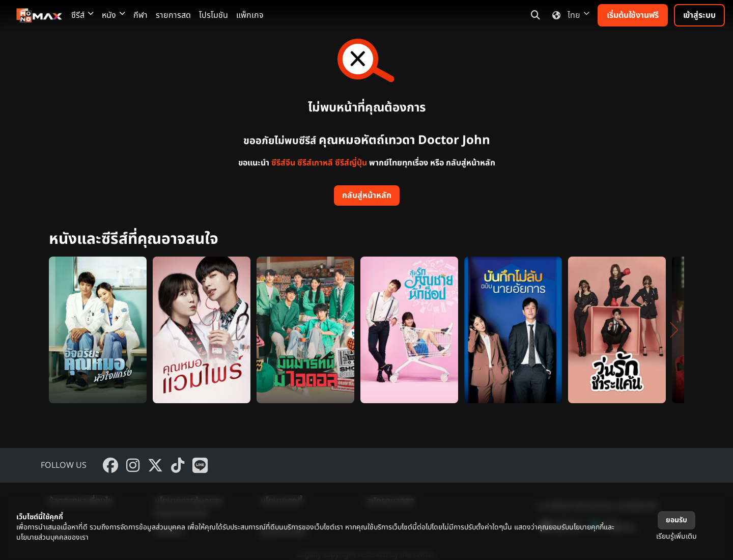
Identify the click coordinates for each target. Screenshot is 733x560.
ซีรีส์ (82, 15)
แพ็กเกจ (250, 15)
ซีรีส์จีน (283, 163)
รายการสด (173, 15)
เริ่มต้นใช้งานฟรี (633, 15)
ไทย (569, 15)
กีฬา (140, 15)
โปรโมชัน (214, 15)
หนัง (114, 15)
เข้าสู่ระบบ (699, 15)
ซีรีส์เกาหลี (315, 163)
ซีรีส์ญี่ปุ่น (351, 163)
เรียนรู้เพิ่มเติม (676, 536)
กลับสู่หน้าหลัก (367, 195)
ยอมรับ (676, 520)
